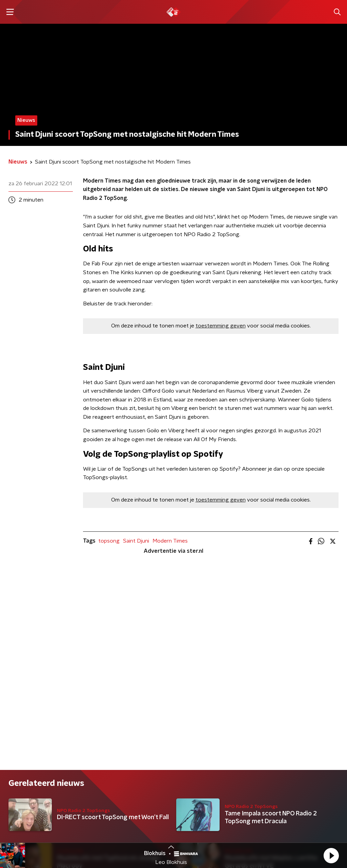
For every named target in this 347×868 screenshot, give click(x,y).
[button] (331, 855)
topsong (109, 541)
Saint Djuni (136, 541)
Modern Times (170, 541)
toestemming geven (221, 326)
